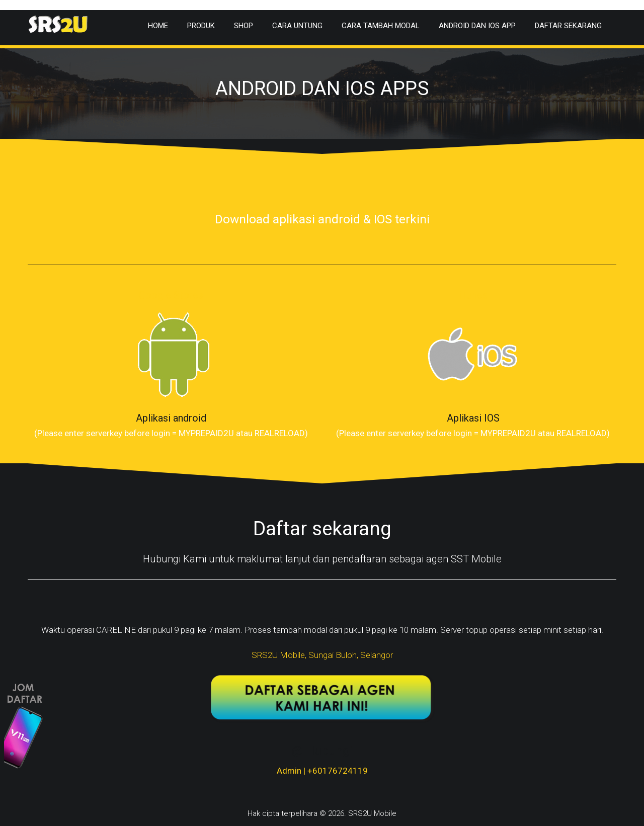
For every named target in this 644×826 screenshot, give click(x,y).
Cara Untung (297, 26)
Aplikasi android (171, 418)
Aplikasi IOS (473, 418)
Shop (244, 26)
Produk (201, 26)
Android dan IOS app (477, 26)
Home (158, 26)
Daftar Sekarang (568, 26)
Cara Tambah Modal (381, 26)
